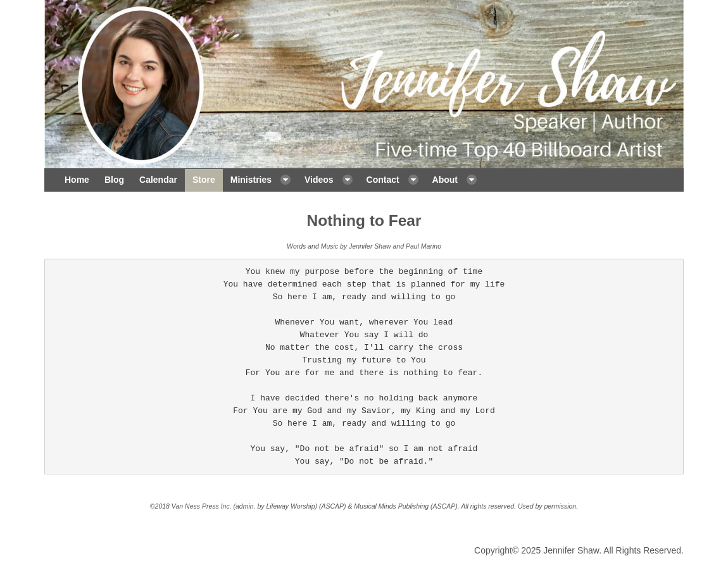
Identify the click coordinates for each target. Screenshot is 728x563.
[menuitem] (77, 180)
